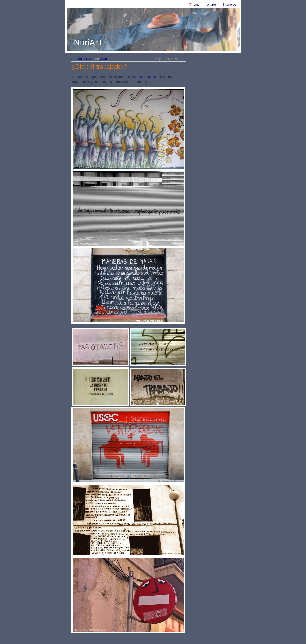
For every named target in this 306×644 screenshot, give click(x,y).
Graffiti (105, 59)
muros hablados (144, 77)
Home (196, 5)
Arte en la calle (82, 59)
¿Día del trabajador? (99, 66)
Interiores (230, 5)
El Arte (211, 5)
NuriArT (89, 43)
